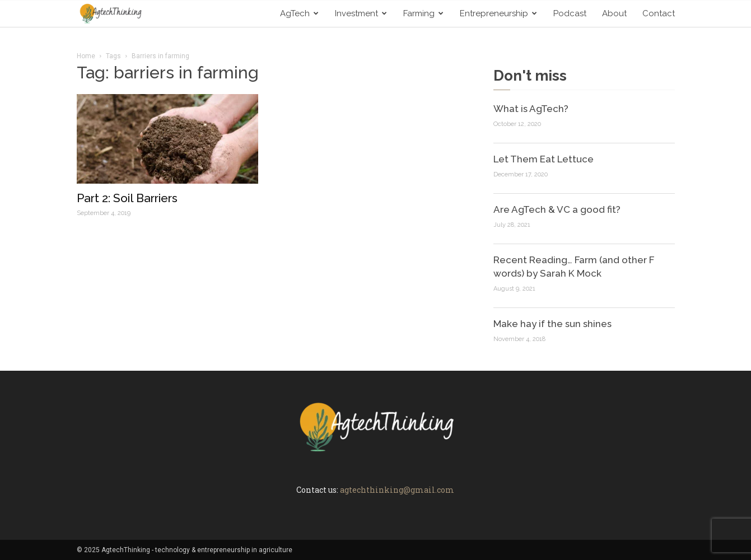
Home (86, 56)
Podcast (570, 13)
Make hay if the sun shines (552, 324)
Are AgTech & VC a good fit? (557, 209)
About (614, 13)
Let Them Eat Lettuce (544, 159)
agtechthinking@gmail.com (397, 490)
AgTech (299, 13)
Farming (423, 13)
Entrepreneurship (498, 13)
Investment (361, 13)
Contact (659, 13)
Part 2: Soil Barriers (127, 198)
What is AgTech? (531, 109)
